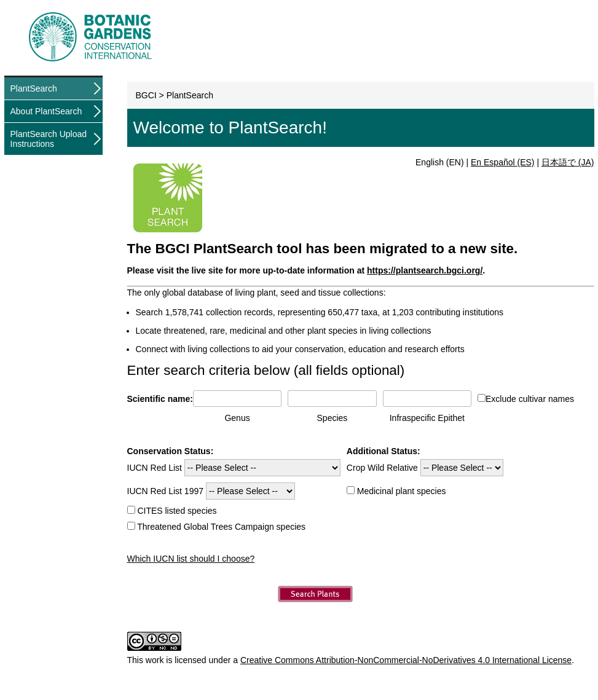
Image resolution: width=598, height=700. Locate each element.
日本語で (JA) (568, 162)
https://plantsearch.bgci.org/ (425, 270)
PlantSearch (34, 88)
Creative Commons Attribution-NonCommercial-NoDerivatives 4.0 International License (406, 660)
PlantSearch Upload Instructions (49, 139)
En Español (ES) (503, 162)
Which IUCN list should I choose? (191, 559)
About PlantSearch (46, 111)
